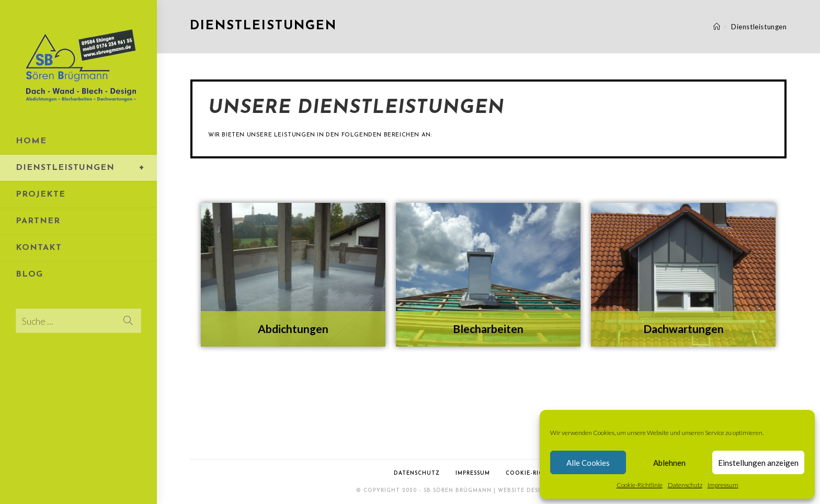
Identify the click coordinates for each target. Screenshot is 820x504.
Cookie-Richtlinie (640, 485)
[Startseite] (717, 27)
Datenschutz (685, 485)
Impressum (723, 485)
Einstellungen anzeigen (758, 463)
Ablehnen (669, 463)
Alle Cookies (588, 463)
